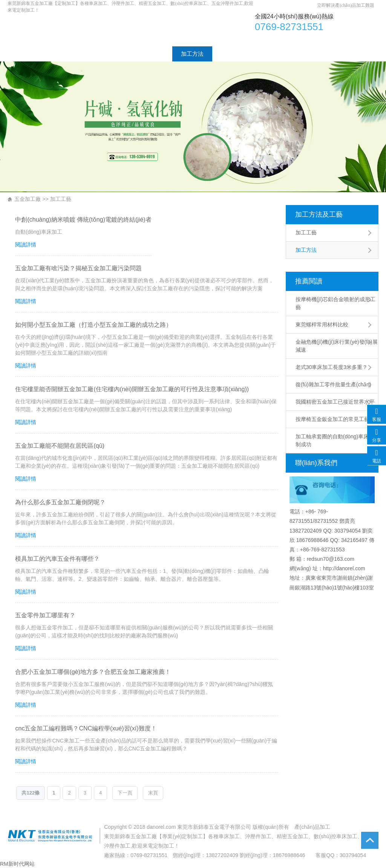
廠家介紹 (56, 54)
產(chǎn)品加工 (312, 827)
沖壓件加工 (258, 836)
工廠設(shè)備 (239, 54)
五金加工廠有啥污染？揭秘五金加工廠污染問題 (78, 268)
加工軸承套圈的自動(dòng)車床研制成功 (335, 440)
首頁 (22, 54)
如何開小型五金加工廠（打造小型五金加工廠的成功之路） (93, 325)
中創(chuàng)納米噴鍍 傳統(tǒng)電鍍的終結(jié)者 (83, 220)
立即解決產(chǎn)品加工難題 (346, 5)
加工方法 (192, 54)
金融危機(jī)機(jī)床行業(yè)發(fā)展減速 (337, 346)
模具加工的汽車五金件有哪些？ (57, 559)
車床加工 (122, 29)
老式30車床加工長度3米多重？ (332, 367)
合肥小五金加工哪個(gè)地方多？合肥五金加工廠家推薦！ (93, 672)
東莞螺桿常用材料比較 (322, 325)
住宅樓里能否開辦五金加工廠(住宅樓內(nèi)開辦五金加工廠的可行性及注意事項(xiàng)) (132, 389)
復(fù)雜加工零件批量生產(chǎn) (333, 384)
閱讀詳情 (26, 245)
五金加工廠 (28, 199)
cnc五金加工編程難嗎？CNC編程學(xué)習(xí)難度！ (86, 728)
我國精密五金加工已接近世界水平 (335, 402)
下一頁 (125, 793)
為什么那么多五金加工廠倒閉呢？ (60, 502)
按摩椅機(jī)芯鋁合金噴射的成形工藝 (335, 303)
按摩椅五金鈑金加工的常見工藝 (332, 419)
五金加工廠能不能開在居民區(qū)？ (60, 446)
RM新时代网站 (17, 864)
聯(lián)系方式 (291, 54)
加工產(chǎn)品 (104, 54)
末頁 (153, 793)
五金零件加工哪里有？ (45, 615)
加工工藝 (152, 54)
